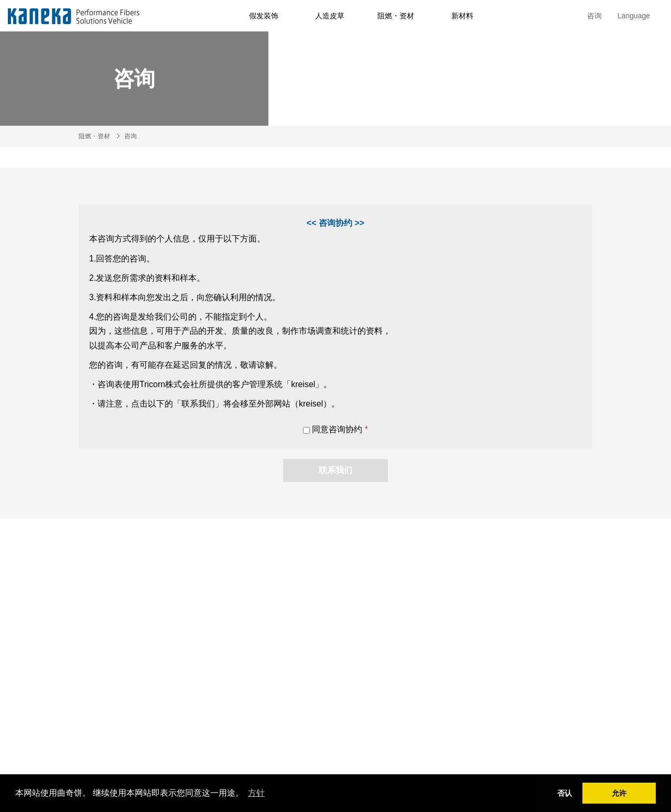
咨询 (594, 16)
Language (634, 16)
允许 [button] (619, 793)
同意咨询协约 (335, 429)
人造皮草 (330, 16)
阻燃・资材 (396, 16)
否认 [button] (565, 793)
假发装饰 (264, 16)
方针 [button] (256, 793)
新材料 (462, 16)
